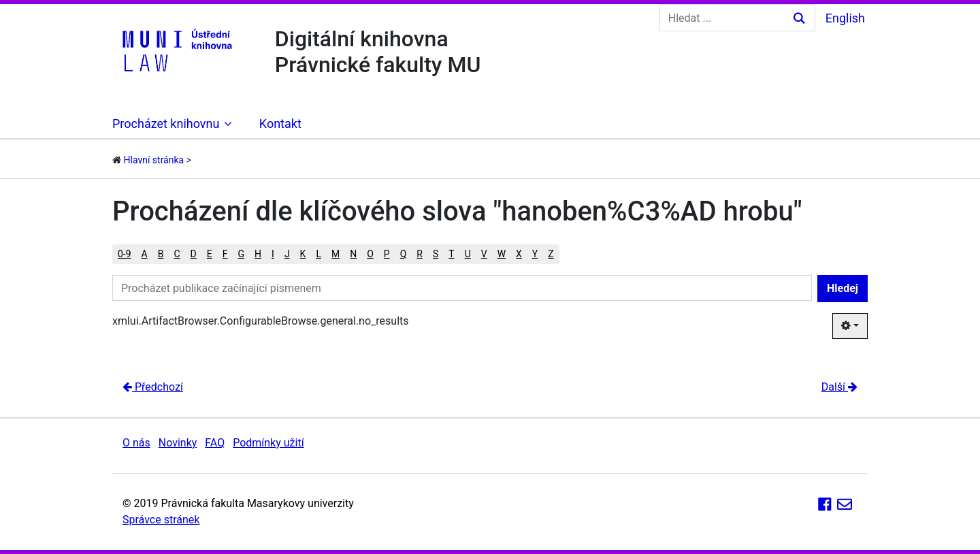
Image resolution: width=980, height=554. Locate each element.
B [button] (161, 254)
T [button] (451, 254)
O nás (136, 443)
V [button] (484, 254)
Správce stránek (161, 520)
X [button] (519, 254)
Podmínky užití (268, 443)
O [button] (370, 254)
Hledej (843, 288)
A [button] (145, 254)
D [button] (194, 254)
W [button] (502, 254)
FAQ (215, 443)
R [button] (420, 254)
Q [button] (404, 254)
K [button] (303, 254)
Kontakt (280, 124)
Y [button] (535, 254)
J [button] (287, 254)
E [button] (210, 254)
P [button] (387, 254)
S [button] (436, 254)
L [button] (318, 254)
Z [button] (551, 254)
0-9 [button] (125, 254)
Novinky (178, 443)
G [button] (242, 254)
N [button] (353, 254)
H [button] (258, 254)
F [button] (225, 254)
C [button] (177, 254)
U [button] (468, 254)
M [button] (336, 254)
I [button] (273, 254)
